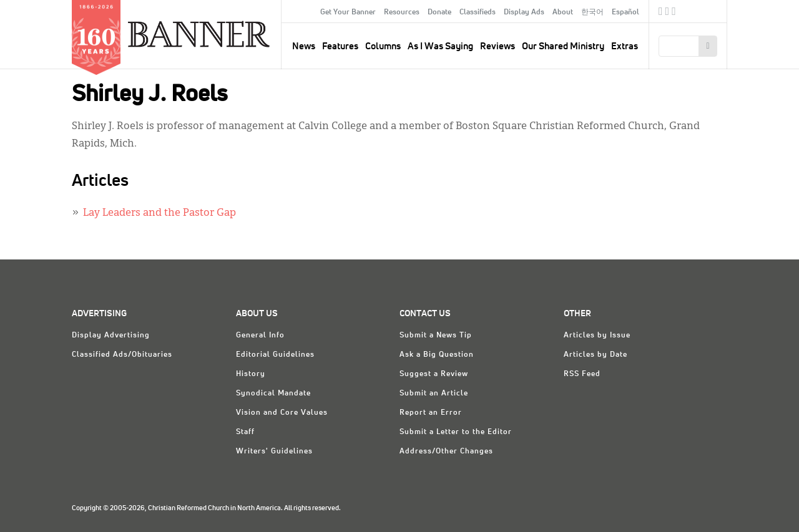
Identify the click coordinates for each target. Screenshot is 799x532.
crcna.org (711, 11)
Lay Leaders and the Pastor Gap (159, 213)
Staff (245, 432)
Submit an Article (434, 394)
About (563, 12)
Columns (383, 46)
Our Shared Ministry (563, 46)
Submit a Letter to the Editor (456, 432)
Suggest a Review (434, 374)
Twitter (668, 13)
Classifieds (478, 12)
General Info (260, 336)
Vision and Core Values (282, 413)
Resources (402, 12)
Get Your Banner (348, 12)
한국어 (592, 12)
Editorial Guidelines (275, 355)
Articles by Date (596, 355)
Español (625, 12)
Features (340, 46)
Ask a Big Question (437, 355)
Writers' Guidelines (274, 452)
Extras (625, 46)
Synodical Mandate (273, 394)
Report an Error (431, 413)
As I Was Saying (440, 46)
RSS (674, 13)
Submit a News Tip (436, 336)
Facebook (661, 13)
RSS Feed (582, 374)
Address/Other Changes (446, 452)
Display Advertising (111, 336)
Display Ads (524, 12)
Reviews (498, 46)
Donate (439, 12)
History (251, 374)
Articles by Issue (597, 336)
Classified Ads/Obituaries (122, 355)
